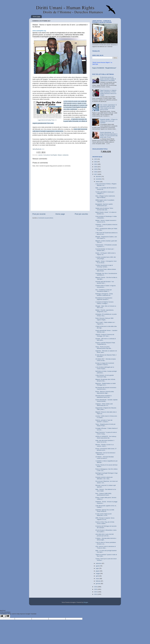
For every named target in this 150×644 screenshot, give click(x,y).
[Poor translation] (7, 616)
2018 (96, 172)
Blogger (86, 602)
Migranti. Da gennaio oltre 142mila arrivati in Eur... (105, 380)
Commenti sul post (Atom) (46, 218)
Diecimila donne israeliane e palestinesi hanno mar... (104, 396)
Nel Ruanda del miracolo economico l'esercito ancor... (106, 388)
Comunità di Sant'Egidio (50, 155)
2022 (96, 162)
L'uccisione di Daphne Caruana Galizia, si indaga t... (104, 303)
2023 (96, 159)
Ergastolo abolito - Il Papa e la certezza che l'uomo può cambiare (109, 121)
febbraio (98, 581)
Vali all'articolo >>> (38, 149)
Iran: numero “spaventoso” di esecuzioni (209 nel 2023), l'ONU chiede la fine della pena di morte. (108, 107)
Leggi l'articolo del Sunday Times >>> (47, 120)
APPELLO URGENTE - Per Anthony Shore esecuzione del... (106, 437)
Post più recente (39, 214)
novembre (99, 179)
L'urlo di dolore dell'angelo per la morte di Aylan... (105, 368)
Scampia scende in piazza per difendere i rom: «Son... (104, 478)
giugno (98, 571)
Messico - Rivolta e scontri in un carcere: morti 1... (105, 445)
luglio (97, 568)
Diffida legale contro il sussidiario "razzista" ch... (105, 201)
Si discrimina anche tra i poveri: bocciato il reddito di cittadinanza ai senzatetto (108, 79)
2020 (96, 167)
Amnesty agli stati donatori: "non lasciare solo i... (105, 282)
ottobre (98, 182)
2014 (96, 592)
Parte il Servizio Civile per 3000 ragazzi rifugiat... (104, 319)
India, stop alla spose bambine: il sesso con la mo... (105, 441)
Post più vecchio (81, 214)
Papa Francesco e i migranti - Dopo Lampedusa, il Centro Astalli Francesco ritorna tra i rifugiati (108, 93)
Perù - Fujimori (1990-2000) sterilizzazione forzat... (103, 494)
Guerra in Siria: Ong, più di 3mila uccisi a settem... (105, 523)
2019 (96, 169)
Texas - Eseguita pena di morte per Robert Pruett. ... (105, 425)
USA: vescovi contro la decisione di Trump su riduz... (106, 547)
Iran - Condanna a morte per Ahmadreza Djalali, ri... (104, 290)
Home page (37, 17)
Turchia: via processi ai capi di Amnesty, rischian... (104, 266)
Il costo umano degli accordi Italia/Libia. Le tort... (103, 515)
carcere (40, 155)
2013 (96, 594)
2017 (96, 174)
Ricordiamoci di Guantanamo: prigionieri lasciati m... (104, 299)
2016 (96, 587)
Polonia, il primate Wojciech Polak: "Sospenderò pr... (105, 343)
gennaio (98, 584)
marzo (98, 579)
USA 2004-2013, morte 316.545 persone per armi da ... (105, 535)
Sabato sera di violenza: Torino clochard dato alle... (104, 209)
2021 (96, 164)
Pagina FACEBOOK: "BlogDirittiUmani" (104, 68)
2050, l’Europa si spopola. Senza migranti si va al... (105, 519)
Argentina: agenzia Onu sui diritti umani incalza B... (105, 511)
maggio (98, 573)
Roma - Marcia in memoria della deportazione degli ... (105, 392)
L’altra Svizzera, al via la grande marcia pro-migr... (105, 376)
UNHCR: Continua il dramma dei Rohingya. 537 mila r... (105, 335)
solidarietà (65, 155)
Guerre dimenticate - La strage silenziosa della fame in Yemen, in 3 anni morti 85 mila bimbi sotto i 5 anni (109, 135)
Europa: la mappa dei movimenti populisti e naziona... (105, 364)
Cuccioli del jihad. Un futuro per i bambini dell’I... (105, 250)
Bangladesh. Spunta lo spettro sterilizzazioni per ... (104, 205)
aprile (98, 576)
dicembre (99, 176)
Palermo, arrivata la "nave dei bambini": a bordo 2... (104, 421)
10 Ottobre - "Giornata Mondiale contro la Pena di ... (105, 458)
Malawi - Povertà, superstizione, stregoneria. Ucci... (105, 311)
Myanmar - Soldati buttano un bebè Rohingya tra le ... (106, 384)
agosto (98, 566)
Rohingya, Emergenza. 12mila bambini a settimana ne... (104, 295)
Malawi (60, 155)
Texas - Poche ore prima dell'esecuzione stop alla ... (104, 348)
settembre (99, 563)
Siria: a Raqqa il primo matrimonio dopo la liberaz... (105, 197)
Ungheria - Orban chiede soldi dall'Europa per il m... (104, 405)
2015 (96, 589)
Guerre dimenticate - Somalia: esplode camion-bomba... (106, 400)
